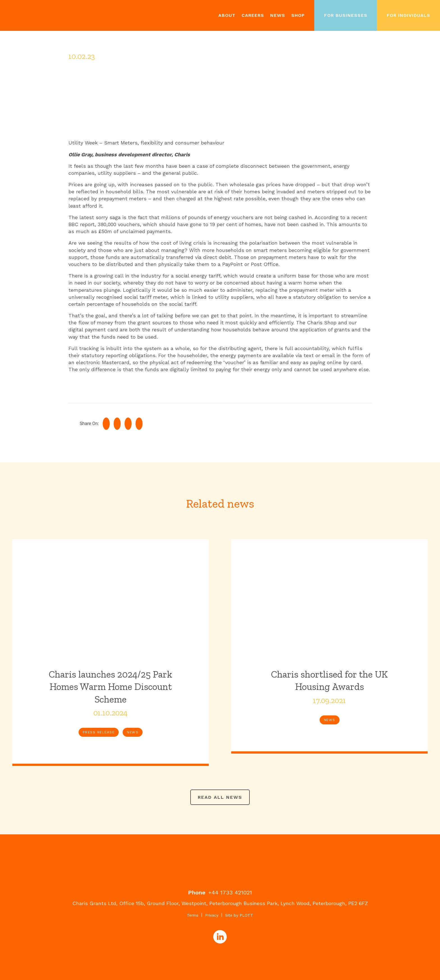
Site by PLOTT (239, 915)
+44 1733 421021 (230, 892)
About (227, 15)
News (278, 15)
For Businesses (346, 15)
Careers (253, 15)
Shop (298, 15)
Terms (193, 915)
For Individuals (408, 15)
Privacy (212, 915)
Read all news (220, 797)
